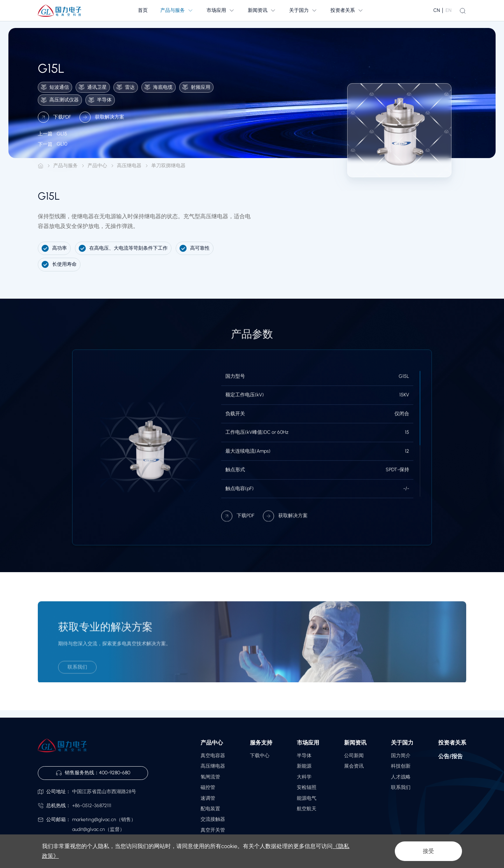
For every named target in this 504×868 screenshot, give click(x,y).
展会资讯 (354, 766)
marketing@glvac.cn (94, 820)
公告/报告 (450, 756)
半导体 (304, 756)
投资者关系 (452, 743)
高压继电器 (129, 166)
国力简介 (401, 756)
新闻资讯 (355, 743)
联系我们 (401, 787)
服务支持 (261, 743)
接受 (428, 851)
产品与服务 (65, 166)
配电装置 (210, 809)
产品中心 (97, 166)
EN (449, 10)
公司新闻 (354, 756)
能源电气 (307, 798)
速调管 (208, 798)
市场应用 (308, 743)
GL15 (52, 140)
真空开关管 (213, 830)
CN (437, 10)
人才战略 (401, 777)
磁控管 (208, 787)
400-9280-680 (115, 773)
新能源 (304, 766)
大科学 (304, 777)
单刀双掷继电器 (168, 166)
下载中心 (260, 756)
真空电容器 (213, 756)
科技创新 (401, 766)
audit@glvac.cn (89, 829)
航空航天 (307, 809)
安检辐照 (307, 787)
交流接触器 (213, 819)
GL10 (52, 150)
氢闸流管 (210, 777)
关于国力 (402, 743)
